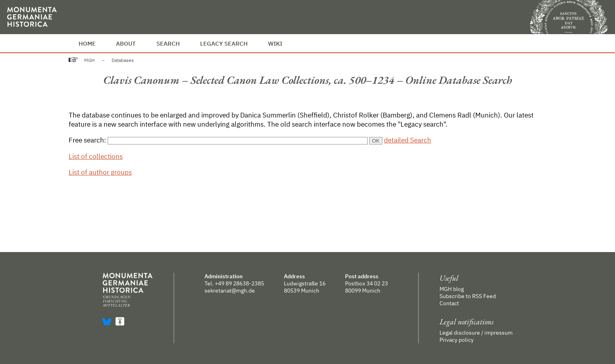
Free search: (88, 140)
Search (168, 43)
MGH (89, 60)
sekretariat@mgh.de (230, 291)
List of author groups (100, 172)
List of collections (96, 156)
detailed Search (408, 140)
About (126, 43)
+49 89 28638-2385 (239, 283)
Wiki (275, 43)
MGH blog (452, 289)
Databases (123, 60)
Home (87, 43)
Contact (449, 303)
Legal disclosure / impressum (476, 333)
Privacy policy (457, 340)
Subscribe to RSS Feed (468, 296)
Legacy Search (224, 43)
